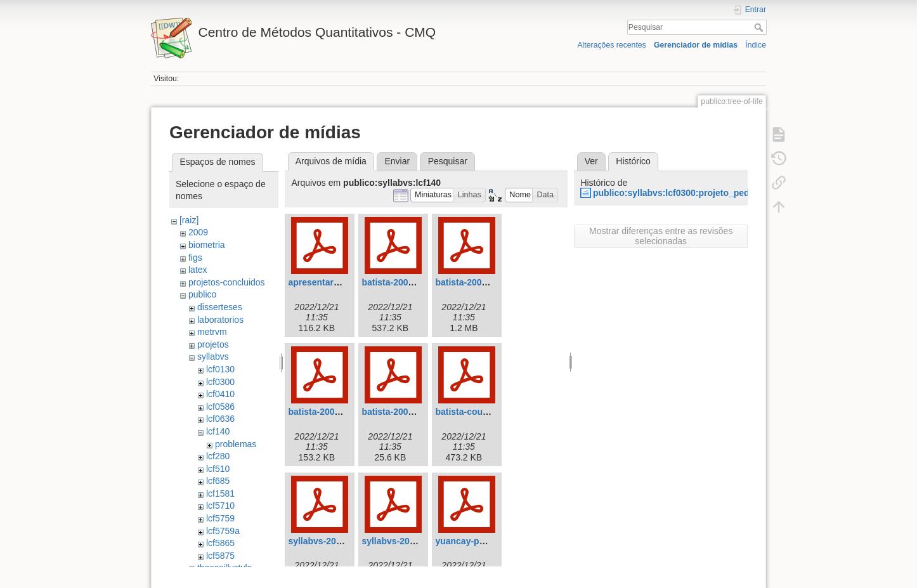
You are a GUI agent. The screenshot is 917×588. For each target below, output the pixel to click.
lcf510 (218, 469)
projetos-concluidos (227, 282)
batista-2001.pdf (469, 282)
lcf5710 (220, 506)
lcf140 (218, 431)
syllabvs (213, 356)
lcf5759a (223, 531)
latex (198, 270)
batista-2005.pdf (395, 412)
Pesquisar (760, 27)
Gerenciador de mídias (696, 45)
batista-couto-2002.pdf (482, 412)
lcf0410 (220, 394)
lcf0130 (220, 369)
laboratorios (220, 320)
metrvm (212, 332)
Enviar (397, 161)
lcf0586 (220, 407)
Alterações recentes (611, 45)
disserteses (220, 307)
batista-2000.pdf (395, 282)
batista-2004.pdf (322, 412)
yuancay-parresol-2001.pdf (491, 541)
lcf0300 (220, 382)
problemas (236, 444)
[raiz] (189, 220)
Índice (756, 45)
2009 (198, 232)
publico (202, 294)
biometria (207, 245)
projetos (213, 344)
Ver (591, 161)
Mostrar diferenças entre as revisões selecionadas (661, 236)
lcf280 (218, 456)
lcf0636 (220, 419)
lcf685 (218, 481)
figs (195, 258)
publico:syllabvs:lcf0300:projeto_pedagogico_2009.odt (709, 193)
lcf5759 (220, 518)
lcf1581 (220, 493)
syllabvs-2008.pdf (399, 541)
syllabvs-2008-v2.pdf (331, 541)
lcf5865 (220, 543)
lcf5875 (220, 556)
